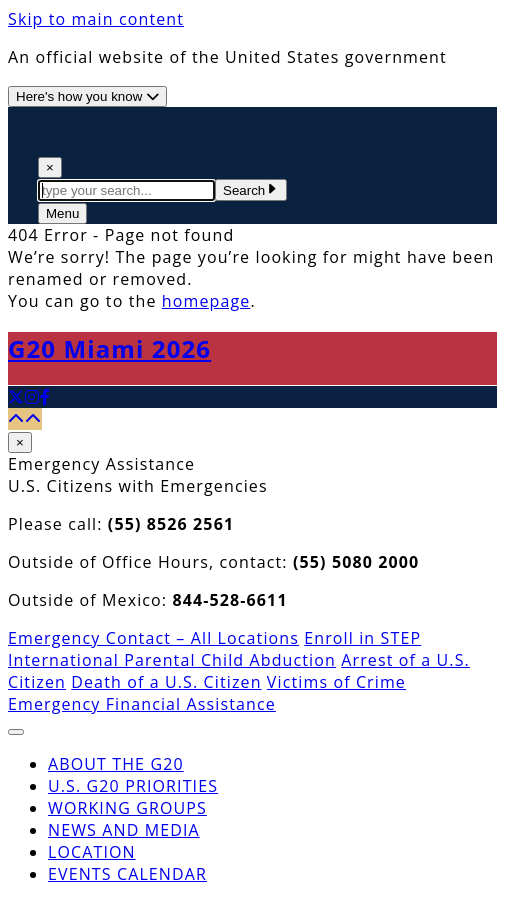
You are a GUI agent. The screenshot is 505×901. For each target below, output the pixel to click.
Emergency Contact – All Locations (153, 638)
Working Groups (127, 808)
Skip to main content (96, 19)
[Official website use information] (87, 96)
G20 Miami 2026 (109, 348)
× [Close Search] (50, 167)
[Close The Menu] (16, 732)
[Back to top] (25, 419)
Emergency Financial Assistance (142, 704)
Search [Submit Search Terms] (251, 190)
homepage (206, 301)
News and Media (124, 830)
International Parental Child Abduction (172, 660)
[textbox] (126, 190)
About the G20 (116, 764)
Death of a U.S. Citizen (166, 682)
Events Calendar (127, 874)
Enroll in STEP (362, 638)
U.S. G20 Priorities (133, 786)
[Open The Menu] (62, 213)
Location (92, 852)
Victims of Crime (336, 682)
